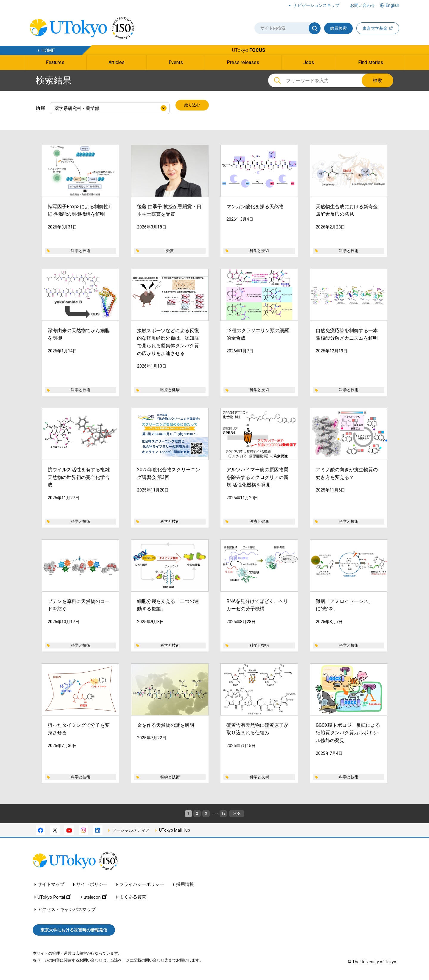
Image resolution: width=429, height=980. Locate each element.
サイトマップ (51, 886)
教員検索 (338, 28)
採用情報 (185, 886)
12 (229, 812)
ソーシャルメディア (131, 832)
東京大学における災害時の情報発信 (74, 932)
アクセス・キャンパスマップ (67, 911)
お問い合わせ (363, 5)
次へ (257, 812)
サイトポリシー (92, 886)
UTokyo (249, 50)
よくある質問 (133, 899)
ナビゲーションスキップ (316, 5)
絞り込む (193, 106)
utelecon (95, 899)
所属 (41, 106)
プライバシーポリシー (142, 886)
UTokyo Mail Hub (175, 832)
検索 (377, 80)
